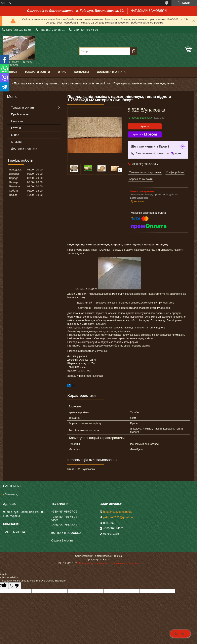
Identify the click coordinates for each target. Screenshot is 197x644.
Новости (17, 121)
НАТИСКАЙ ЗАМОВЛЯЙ (149, 11)
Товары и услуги (37, 72)
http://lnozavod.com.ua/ (118, 512)
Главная (10, 72)
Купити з (145, 134)
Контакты (82, 72)
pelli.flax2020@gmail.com (119, 517)
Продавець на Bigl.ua (98, 560)
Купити (145, 126)
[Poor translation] (15, 586)
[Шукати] (133, 51)
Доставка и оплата (111, 72)
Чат (180, 634)
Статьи (16, 128)
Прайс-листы (20, 114)
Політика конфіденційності (125, 563)
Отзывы (17, 142)
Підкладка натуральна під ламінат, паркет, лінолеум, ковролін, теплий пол (62, 83)
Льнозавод (11, 494)
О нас (62, 72)
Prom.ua (117, 556)
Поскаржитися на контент (93, 563)
